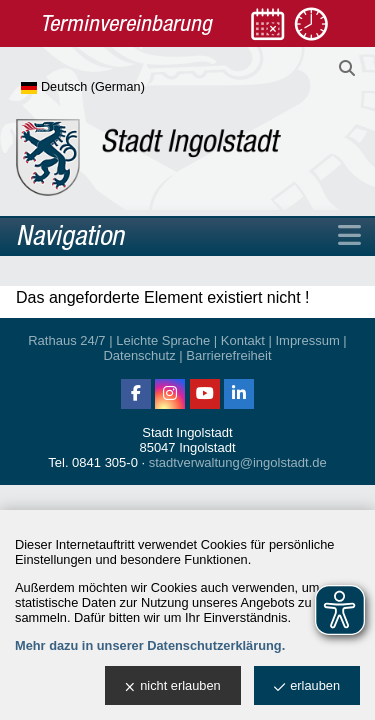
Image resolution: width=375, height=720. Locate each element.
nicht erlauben (172, 686)
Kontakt (243, 340)
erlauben (307, 686)
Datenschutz (139, 355)
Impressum (307, 340)
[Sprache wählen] (115, 88)
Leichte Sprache (163, 340)
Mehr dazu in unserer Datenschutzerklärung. (150, 645)
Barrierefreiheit (228, 355)
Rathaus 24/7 (66, 340)
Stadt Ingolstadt (187, 432)
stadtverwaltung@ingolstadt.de (238, 462)
